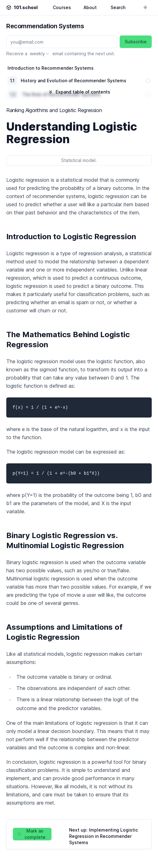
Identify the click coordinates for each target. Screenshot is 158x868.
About (90, 7)
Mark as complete (32, 834)
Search (118, 7)
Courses (62, 7)
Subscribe (136, 42)
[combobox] (40, 54)
